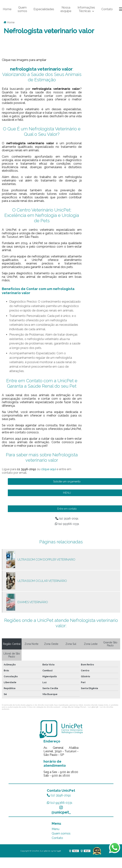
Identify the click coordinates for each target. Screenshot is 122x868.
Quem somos (22, 9)
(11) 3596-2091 (59, 795)
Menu (56, 829)
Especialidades (44, 9)
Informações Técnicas (86, 9)
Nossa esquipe (66, 9)
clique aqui (48, 469)
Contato (107, 9)
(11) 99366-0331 (60, 803)
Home (7, 9)
